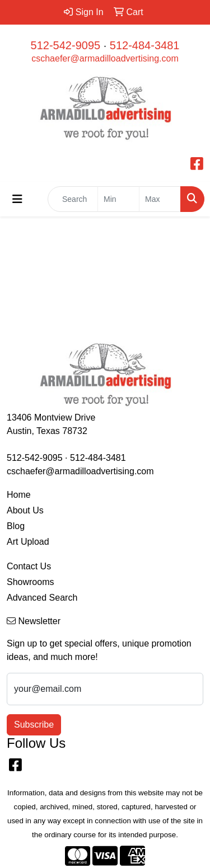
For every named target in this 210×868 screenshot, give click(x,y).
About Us (25, 510)
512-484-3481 (145, 45)
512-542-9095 (66, 45)
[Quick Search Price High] (160, 199)
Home (19, 495)
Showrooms (30, 582)
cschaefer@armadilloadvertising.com (105, 58)
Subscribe (34, 725)
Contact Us (29, 566)
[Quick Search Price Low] (118, 199)
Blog (16, 526)
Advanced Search (42, 598)
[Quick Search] (73, 199)
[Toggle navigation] (17, 199)
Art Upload (28, 542)
